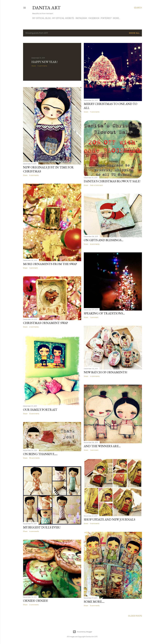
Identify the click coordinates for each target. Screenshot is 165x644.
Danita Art (46, 8)
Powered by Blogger (82, 632)
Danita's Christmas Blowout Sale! (112, 181)
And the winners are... (102, 446)
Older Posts (135, 616)
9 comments (42, 66)
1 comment (33, 268)
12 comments (34, 414)
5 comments (95, 523)
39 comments (34, 458)
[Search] (138, 8)
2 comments (34, 327)
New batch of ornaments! (106, 372)
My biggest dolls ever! (42, 527)
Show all (134, 33)
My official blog (42, 18)
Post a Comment (96, 185)
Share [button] (34, 66)
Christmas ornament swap (46, 323)
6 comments (95, 244)
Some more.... (94, 602)
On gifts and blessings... (104, 240)
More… (117, 18)
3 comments (95, 606)
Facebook (94, 18)
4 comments (95, 376)
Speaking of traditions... (104, 313)
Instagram (81, 18)
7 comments (95, 112)
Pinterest (106, 18)
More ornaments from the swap (50, 264)
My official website (63, 18)
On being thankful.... (40, 454)
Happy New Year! (45, 62)
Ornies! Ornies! (36, 601)
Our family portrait (40, 410)
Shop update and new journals (110, 519)
